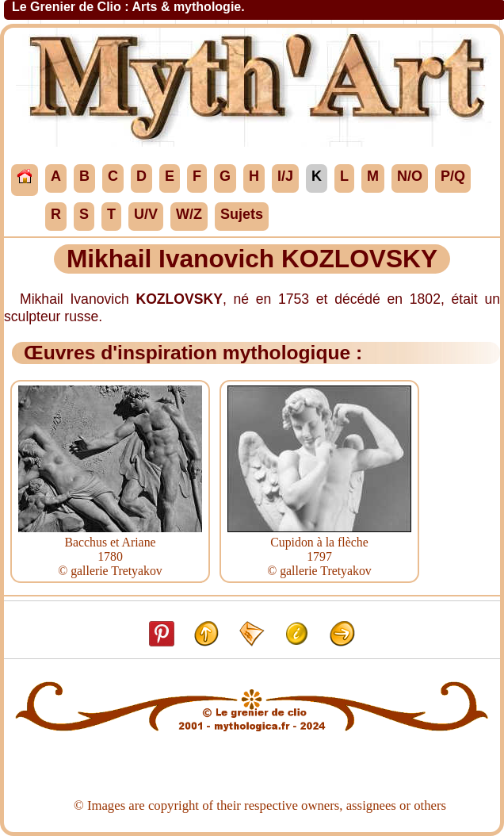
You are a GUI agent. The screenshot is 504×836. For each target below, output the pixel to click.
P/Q (453, 176)
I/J (285, 176)
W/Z (189, 214)
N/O (410, 176)
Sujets (242, 214)
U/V (146, 214)
